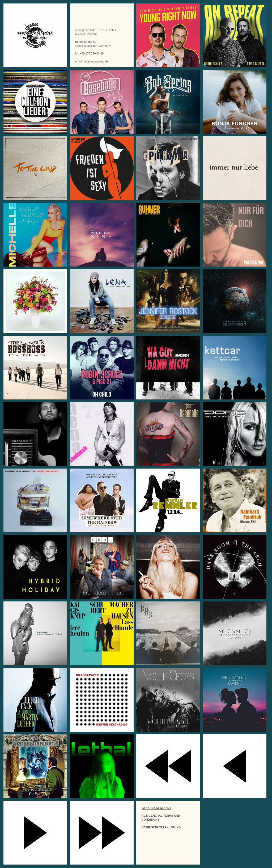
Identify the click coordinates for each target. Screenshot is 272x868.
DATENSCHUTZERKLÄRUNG (161, 827)
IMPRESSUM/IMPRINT (156, 808)
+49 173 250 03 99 (92, 53)
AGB (145, 816)
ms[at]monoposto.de (95, 61)
